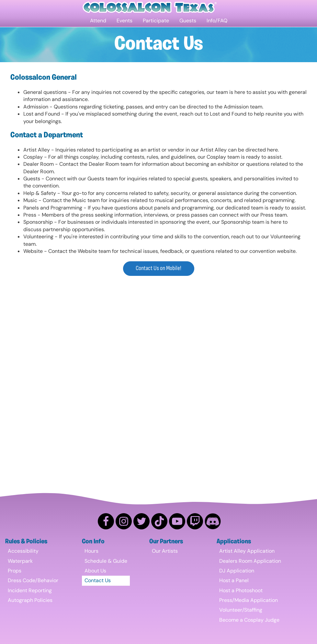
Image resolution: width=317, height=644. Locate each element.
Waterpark (20, 561)
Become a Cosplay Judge (249, 620)
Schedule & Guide (106, 561)
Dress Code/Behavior (33, 580)
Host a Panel (234, 580)
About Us (95, 571)
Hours (91, 551)
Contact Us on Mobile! (158, 268)
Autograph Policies (30, 600)
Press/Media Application (249, 600)
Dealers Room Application (250, 561)
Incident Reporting (30, 590)
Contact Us (98, 580)
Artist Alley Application (247, 551)
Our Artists (165, 551)
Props (15, 571)
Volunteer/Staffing (241, 610)
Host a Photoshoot (241, 590)
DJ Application (237, 571)
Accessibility (23, 551)
